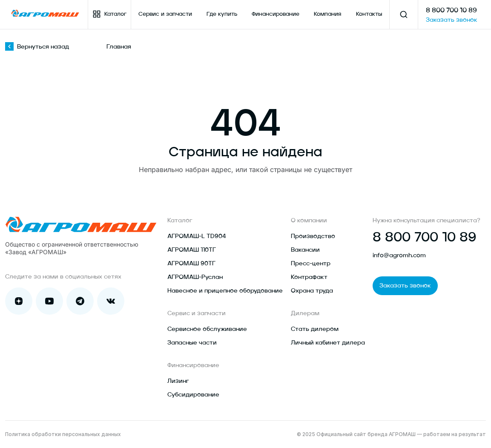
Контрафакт (309, 277)
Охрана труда (312, 291)
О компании (309, 221)
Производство (313, 236)
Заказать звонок (452, 20)
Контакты (369, 14)
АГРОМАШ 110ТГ (192, 250)
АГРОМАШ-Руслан (195, 277)
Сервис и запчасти (165, 14)
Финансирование (276, 14)
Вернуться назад (37, 47)
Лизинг (178, 381)
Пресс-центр (311, 264)
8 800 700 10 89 (451, 11)
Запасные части (192, 343)
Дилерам (305, 313)
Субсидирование (193, 395)
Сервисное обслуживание (207, 329)
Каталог (109, 14)
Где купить (222, 14)
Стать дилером (315, 329)
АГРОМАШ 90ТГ (191, 264)
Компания (327, 14)
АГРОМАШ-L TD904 (197, 236)
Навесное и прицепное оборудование (225, 291)
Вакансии (305, 250)
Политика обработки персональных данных (63, 434)
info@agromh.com (399, 256)
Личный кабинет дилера (328, 343)
